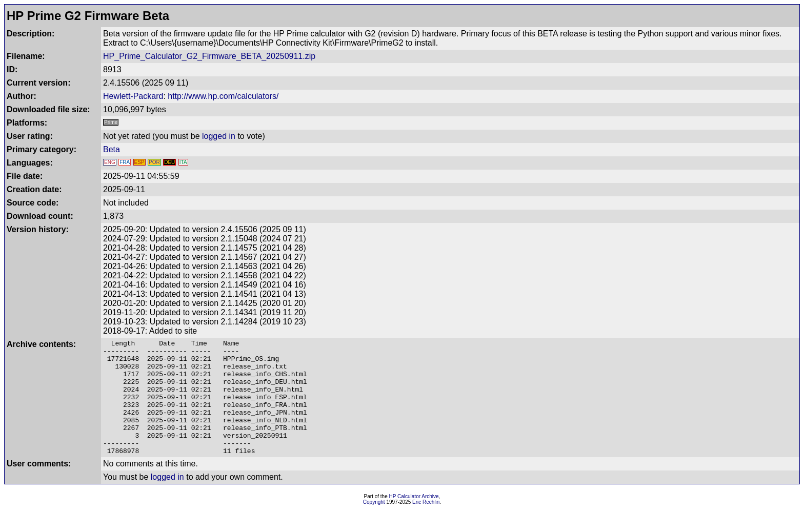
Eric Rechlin (426, 525)
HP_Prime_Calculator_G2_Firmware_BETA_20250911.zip (209, 56)
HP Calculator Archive (414, 519)
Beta (112, 149)
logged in (219, 136)
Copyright (374, 525)
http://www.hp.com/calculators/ (223, 96)
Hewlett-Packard (133, 96)
